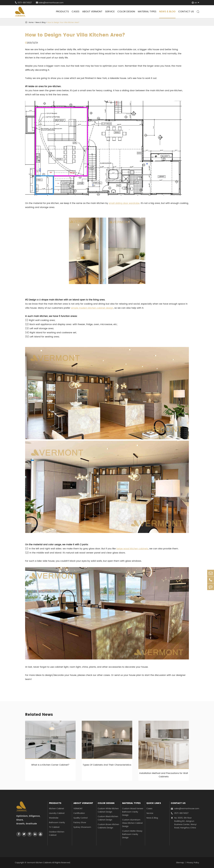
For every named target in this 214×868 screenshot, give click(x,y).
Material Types (147, 12)
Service (110, 12)
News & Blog (167, 12)
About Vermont (92, 12)
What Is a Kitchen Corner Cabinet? (50, 765)
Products (62, 12)
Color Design (126, 12)
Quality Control (80, 818)
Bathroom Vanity (57, 823)
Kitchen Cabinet (57, 809)
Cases (76, 12)
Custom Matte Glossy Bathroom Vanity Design (132, 834)
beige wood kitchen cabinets (132, 549)
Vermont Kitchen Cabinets (39, 863)
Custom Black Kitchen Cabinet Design (108, 818)
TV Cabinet (54, 827)
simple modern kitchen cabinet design (92, 308)
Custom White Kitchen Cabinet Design (108, 810)
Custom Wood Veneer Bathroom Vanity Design (133, 812)
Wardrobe (54, 818)
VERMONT (78, 809)
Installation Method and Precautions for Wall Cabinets (164, 775)
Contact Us (186, 12)
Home (31, 22)
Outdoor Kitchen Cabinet (57, 833)
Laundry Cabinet (57, 813)
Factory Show (80, 823)
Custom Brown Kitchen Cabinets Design (108, 826)
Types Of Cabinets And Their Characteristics (107, 765)
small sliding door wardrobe (124, 203)
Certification (79, 813)
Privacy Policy (193, 863)
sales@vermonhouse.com (50, 3)
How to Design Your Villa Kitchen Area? (63, 22)
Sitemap (180, 863)
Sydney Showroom (82, 827)
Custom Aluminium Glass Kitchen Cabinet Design (132, 823)
